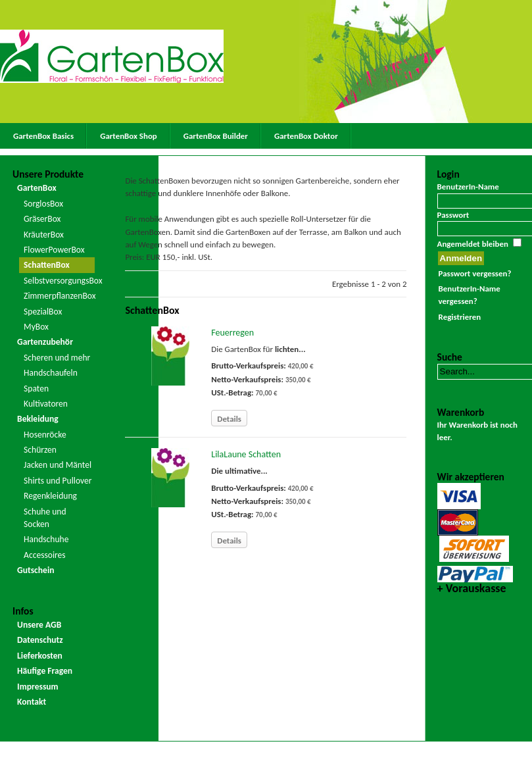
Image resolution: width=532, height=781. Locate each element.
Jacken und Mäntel (58, 465)
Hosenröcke (45, 435)
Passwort (453, 215)
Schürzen (40, 450)
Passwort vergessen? (475, 273)
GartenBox (37, 188)
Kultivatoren (46, 404)
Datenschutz (40, 640)
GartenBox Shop (129, 136)
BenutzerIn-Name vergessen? (470, 295)
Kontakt (32, 702)
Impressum (38, 687)
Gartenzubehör (45, 342)
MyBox (36, 327)
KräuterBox (44, 235)
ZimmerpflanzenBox (59, 296)
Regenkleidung (50, 496)
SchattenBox (47, 265)
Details (229, 419)
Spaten (36, 389)
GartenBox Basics (43, 136)
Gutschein (36, 570)
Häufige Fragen (45, 671)
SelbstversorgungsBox (59, 281)
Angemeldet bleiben (473, 244)
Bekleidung (38, 419)
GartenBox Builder (216, 136)
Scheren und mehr (57, 358)
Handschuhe (46, 539)
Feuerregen (232, 333)
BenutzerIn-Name (468, 187)
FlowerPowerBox (54, 250)
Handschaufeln (51, 373)
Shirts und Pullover (58, 481)
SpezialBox (43, 312)
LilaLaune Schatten (246, 454)
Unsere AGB (39, 625)
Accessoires (45, 555)
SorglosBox (43, 204)
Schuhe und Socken (45, 518)
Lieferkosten (40, 656)
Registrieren (460, 317)
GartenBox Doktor (306, 136)
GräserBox (42, 219)
